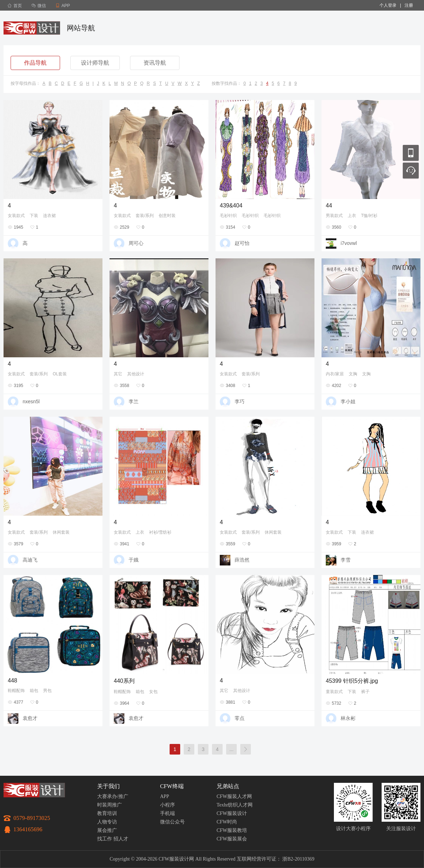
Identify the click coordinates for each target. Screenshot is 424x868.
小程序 (167, 805)
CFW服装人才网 (234, 796)
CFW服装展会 (232, 839)
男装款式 (334, 216)
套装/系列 (145, 216)
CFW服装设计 (232, 813)
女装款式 (16, 216)
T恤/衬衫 (369, 216)
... (231, 749)
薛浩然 (242, 560)
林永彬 (348, 718)
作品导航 (35, 63)
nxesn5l (31, 401)
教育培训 (107, 813)
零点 (240, 718)
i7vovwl (349, 243)
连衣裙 (49, 216)
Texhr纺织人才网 (235, 805)
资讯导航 (155, 63)
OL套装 (60, 374)
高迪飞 (30, 560)
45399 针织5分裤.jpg (352, 681)
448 (13, 681)
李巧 (240, 401)
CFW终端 (172, 786)
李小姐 (348, 401)
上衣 (352, 216)
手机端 (167, 813)
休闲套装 (61, 532)
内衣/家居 (335, 374)
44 (329, 206)
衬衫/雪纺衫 (160, 532)
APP (165, 796)
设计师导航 (95, 63)
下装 (34, 216)
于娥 (134, 560)
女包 (153, 692)
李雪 (346, 560)
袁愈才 (30, 718)
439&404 (231, 206)
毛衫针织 (228, 216)
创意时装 (167, 216)
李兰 (134, 401)
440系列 (124, 681)
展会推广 (107, 830)
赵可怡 (242, 243)
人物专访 (107, 822)
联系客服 (411, 171)
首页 (15, 6)
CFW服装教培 (232, 830)
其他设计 (136, 374)
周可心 (136, 243)
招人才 (121, 839)
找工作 (105, 839)
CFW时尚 (227, 822)
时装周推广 (110, 805)
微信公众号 (172, 822)
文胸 (353, 374)
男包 (47, 691)
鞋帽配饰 (16, 691)
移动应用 (411, 153)
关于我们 (108, 786)
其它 (118, 374)
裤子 (365, 692)
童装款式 (334, 692)
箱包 (34, 691)
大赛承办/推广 (113, 796)
